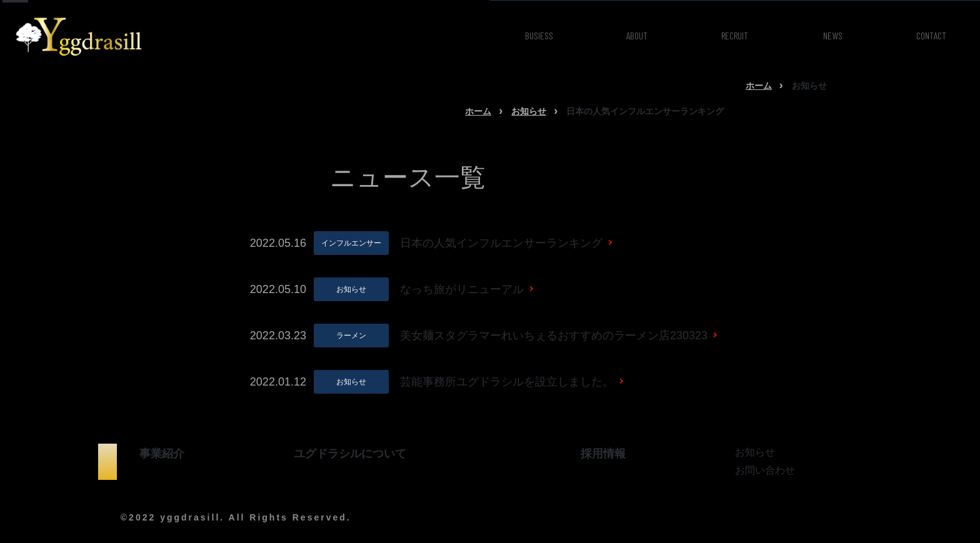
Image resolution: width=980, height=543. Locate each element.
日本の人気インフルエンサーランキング (501, 243)
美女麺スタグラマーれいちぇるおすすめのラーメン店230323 (554, 336)
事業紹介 (162, 454)
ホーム (759, 86)
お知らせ (529, 111)
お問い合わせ (765, 470)
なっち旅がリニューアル (462, 289)
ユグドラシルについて (350, 454)
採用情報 (603, 454)
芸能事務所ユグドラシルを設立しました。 (507, 382)
